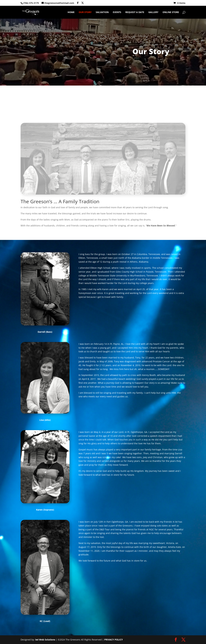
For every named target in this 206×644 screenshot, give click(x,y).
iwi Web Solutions (45, 640)
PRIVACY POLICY (114, 640)
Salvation (102, 12)
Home (71, 12)
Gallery (153, 12)
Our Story (85, 12)
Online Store (171, 12)
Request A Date (135, 12)
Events (117, 12)
